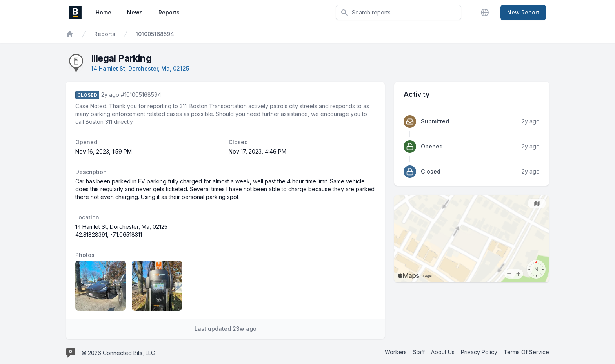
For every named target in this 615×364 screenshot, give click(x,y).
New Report (523, 12)
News (135, 12)
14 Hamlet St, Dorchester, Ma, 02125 (140, 68)
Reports (169, 12)
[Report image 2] (157, 286)
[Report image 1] (100, 286)
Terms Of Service (526, 352)
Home (104, 12)
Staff (419, 352)
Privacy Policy (479, 352)
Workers (396, 352)
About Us (443, 352)
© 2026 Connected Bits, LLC (118, 353)
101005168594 (155, 34)
